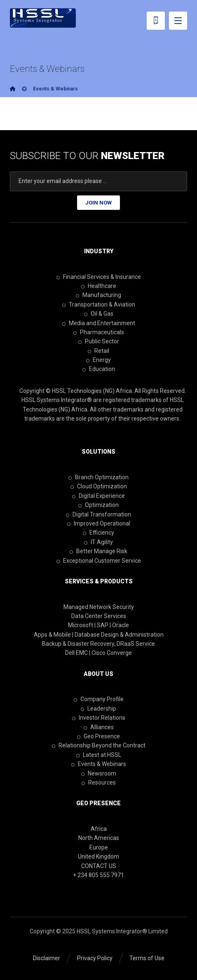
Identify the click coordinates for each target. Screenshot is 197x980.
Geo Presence (98, 736)
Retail (98, 351)
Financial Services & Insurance (99, 277)
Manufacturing (98, 295)
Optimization (98, 505)
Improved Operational (99, 523)
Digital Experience (98, 496)
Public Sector (99, 341)
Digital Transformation (98, 514)
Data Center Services (99, 616)
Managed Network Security (99, 607)
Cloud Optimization (99, 486)
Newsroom (99, 773)
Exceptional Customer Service (99, 561)
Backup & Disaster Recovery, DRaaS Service (98, 644)
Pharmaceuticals (99, 332)
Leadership (98, 709)
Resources (99, 783)
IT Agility (98, 542)
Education (99, 369)
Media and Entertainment (99, 323)
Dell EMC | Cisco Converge (98, 653)
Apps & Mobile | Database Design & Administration (99, 635)
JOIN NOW (98, 203)
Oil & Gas (99, 314)
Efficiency (98, 533)
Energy (98, 360)
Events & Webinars (99, 764)
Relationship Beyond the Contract (99, 745)
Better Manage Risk (98, 551)
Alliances (99, 727)
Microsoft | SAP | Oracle (98, 625)
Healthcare (99, 286)
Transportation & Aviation (99, 304)
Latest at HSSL (99, 755)
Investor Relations (99, 718)
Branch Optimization (98, 477)
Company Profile (99, 699)
